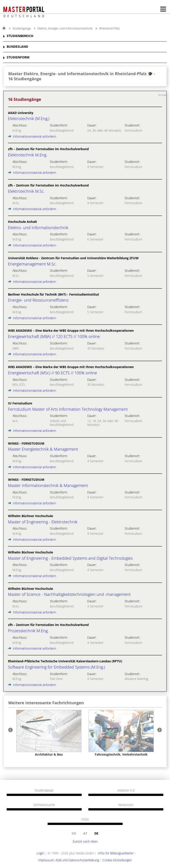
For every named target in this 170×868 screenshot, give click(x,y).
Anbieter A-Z (126, 790)
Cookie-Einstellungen (117, 860)
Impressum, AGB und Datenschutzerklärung (69, 860)
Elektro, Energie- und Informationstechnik (65, 28)
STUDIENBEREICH (20, 36)
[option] (49, 733)
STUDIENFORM (18, 57)
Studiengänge (22, 28)
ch (74, 833)
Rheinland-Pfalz (109, 28)
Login (40, 853)
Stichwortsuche (44, 805)
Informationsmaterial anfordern (32, 136)
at (85, 833)
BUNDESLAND (17, 47)
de (96, 833)
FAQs (85, 819)
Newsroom (126, 805)
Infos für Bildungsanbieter (116, 853)
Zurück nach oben (85, 841)
